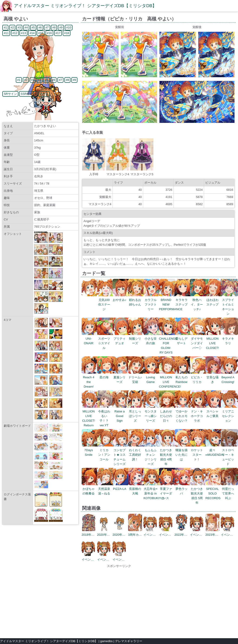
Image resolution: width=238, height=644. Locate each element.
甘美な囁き (214, 377)
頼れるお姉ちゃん (137, 300)
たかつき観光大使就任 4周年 (168, 455)
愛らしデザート (183, 339)
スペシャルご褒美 (214, 411)
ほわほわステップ (214, 300)
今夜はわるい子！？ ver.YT (106, 416)
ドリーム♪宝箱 (137, 377)
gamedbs (106, 641)
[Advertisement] (119, 601)
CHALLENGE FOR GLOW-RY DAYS (168, 343)
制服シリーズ (137, 339)
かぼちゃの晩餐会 (90, 489)
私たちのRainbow (183, 377)
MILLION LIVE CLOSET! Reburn (90, 416)
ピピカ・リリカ (199, 377)
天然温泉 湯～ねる (106, 489)
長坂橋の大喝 (137, 489)
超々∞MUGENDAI (215, 450)
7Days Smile (90, 450)
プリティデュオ (121, 339)
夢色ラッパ (183, 489)
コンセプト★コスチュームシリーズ (121, 455)
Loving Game (152, 377)
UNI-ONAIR (90, 339)
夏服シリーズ (121, 377)
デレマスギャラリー (129, 641)
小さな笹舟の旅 (152, 339)
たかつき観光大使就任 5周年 (199, 493)
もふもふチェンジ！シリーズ (152, 455)
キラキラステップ (183, 300)
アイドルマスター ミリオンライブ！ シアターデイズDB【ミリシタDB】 (85, 6)
